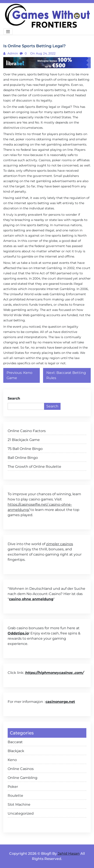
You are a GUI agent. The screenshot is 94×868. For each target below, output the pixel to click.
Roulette (15, 796)
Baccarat (15, 742)
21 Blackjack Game (24, 440)
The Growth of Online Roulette (34, 467)
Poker (13, 787)
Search (14, 398)
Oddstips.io (18, 633)
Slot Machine (19, 804)
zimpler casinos (60, 544)
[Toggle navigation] (8, 32)
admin (12, 53)
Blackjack (16, 751)
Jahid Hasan (69, 854)
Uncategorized (21, 813)
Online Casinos (21, 769)
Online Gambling (23, 778)
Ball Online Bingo (23, 458)
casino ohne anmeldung (31, 599)
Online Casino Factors (27, 431)
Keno (12, 760)
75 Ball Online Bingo (25, 449)
